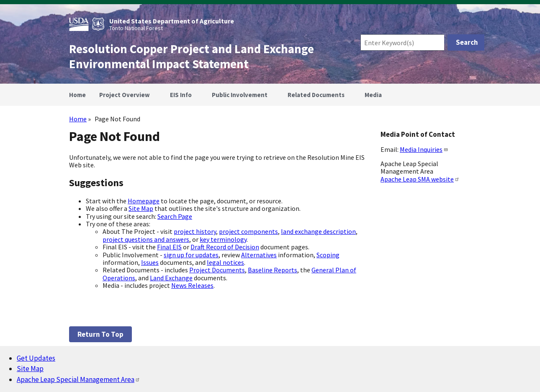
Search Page (175, 216)
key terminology (223, 239)
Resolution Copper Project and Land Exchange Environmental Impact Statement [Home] (192, 56)
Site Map (141, 208)
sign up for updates (191, 255)
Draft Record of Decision (225, 247)
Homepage (144, 201)
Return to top (100, 334)
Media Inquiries (424, 149)
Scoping (328, 255)
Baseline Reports (273, 270)
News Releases (192, 285)
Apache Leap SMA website (420, 179)
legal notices (225, 262)
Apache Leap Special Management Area (78, 379)
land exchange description (318, 231)
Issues (150, 262)
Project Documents (217, 270)
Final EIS (169, 247)
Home (78, 119)
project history (195, 231)
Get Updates (36, 358)
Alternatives (259, 255)
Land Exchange (171, 278)
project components (248, 231)
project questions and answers (146, 239)
